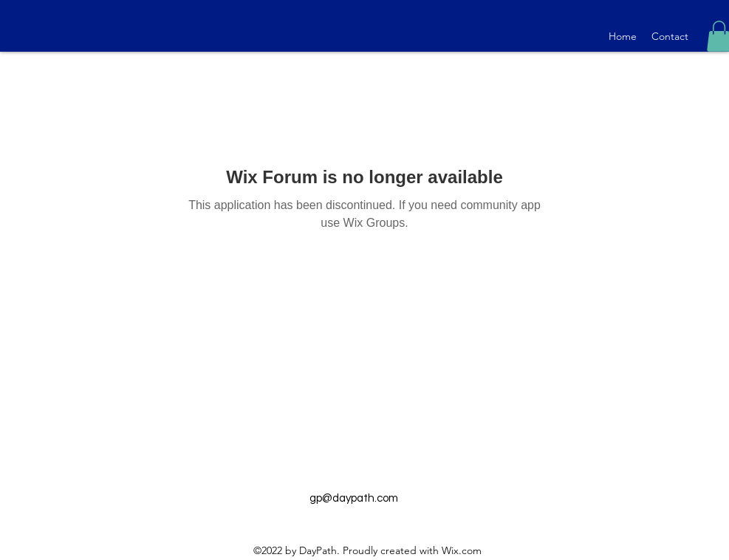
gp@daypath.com (354, 498)
